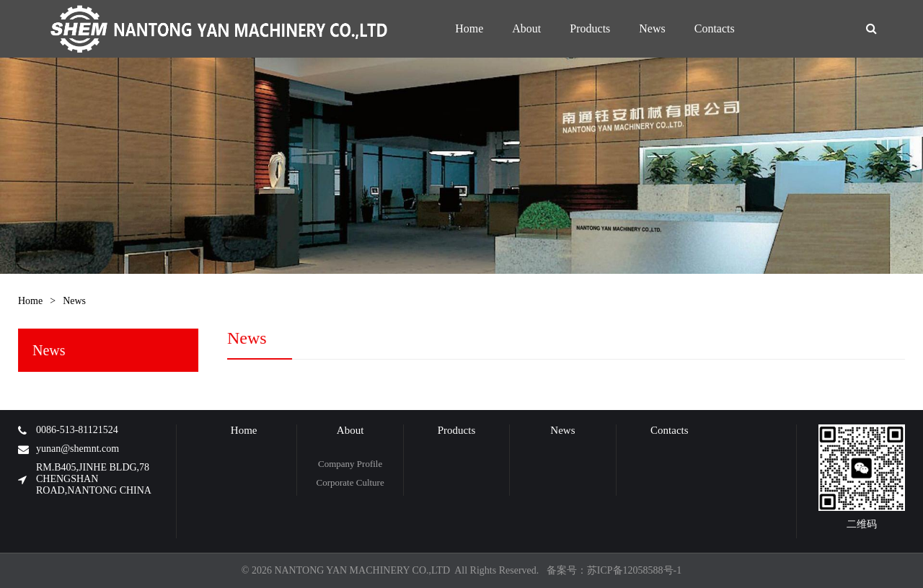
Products (457, 430)
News (74, 301)
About (350, 430)
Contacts (670, 430)
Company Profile (350, 464)
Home (30, 301)
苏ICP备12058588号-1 (634, 570)
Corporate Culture (350, 482)
